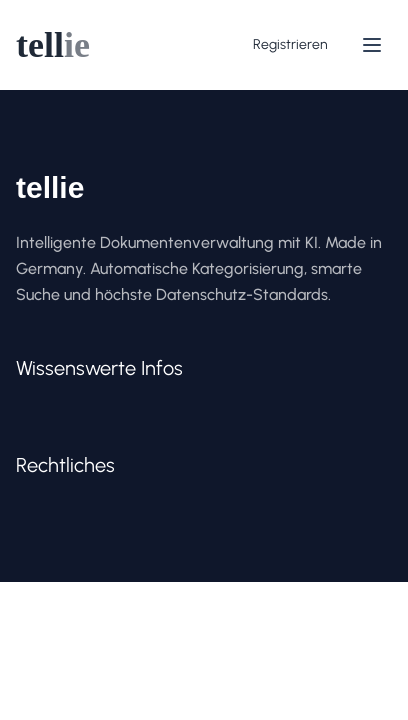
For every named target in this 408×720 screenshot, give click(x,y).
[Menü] (372, 45)
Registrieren (290, 44)
